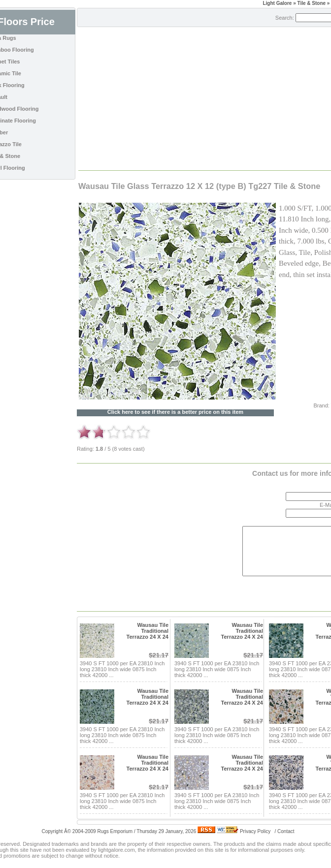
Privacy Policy (255, 831)
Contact (286, 831)
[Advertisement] (190, 98)
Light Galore (277, 3)
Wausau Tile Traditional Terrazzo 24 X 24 (148, 631)
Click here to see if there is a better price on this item (175, 412)
